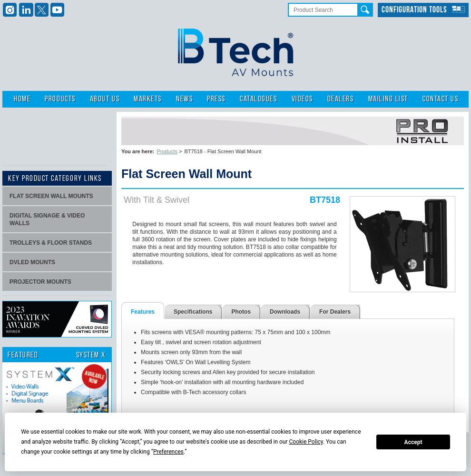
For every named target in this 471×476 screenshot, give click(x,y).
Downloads (285, 312)
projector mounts (40, 282)
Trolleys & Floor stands (51, 243)
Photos (241, 312)
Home (22, 99)
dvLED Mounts (32, 262)
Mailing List (388, 99)
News (184, 99)
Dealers (341, 99)
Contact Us (440, 99)
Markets (148, 99)
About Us (105, 99)
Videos (302, 99)
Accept (413, 442)
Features (143, 312)
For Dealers (335, 312)
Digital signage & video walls (47, 219)
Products (60, 99)
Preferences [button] (168, 452)
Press (216, 99)
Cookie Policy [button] (306, 442)
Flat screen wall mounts (51, 196)
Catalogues (258, 99)
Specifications (193, 312)
